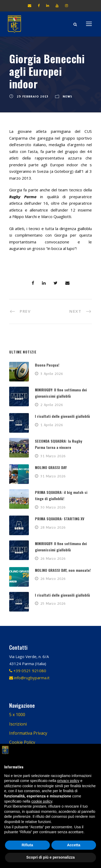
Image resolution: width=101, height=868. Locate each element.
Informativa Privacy (28, 733)
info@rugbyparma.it (29, 678)
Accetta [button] (74, 845)
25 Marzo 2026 (53, 603)
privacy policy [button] (68, 781)
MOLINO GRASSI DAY (51, 467)
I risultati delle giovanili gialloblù (62, 416)
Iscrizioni (18, 724)
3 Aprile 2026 (52, 374)
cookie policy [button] (42, 801)
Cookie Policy (22, 742)
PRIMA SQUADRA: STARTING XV (60, 519)
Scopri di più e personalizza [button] (50, 857)
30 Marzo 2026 (53, 507)
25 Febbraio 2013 (33, 96)
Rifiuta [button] (27, 845)
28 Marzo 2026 (53, 527)
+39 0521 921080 (28, 671)
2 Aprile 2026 (52, 405)
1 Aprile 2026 (52, 425)
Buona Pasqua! (47, 365)
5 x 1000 (17, 715)
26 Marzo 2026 (53, 558)
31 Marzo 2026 (53, 456)
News (67, 96)
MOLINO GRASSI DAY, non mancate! (63, 570)
